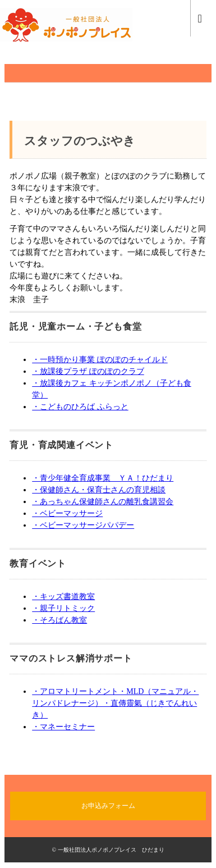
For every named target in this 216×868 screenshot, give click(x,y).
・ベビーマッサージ (67, 513)
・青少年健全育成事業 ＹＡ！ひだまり (103, 478)
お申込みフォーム (108, 806)
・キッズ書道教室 (63, 597)
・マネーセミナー (63, 727)
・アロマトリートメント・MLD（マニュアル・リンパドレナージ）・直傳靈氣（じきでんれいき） (115, 703)
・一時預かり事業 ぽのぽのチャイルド (100, 360)
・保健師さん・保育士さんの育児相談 (99, 490)
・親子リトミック (63, 608)
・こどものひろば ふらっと (80, 407)
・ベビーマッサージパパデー (83, 525)
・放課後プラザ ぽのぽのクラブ (88, 371)
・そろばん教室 (59, 620)
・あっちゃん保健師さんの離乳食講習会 (103, 502)
